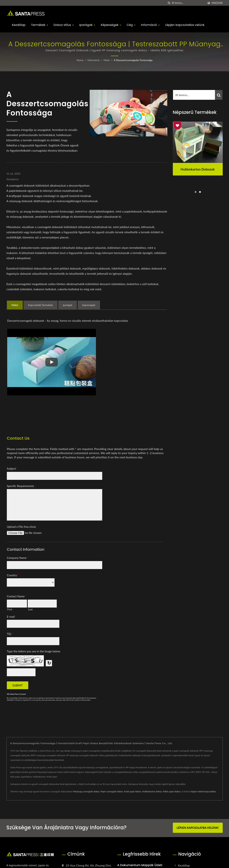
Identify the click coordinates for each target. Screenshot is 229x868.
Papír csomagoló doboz (112, 791)
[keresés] (169, 3)
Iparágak (87, 25)
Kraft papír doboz (133, 791)
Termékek (40, 25)
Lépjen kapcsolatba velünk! (198, 828)
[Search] (188, 3)
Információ (150, 25)
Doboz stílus (64, 25)
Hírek (107, 60)
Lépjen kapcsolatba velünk (185, 25)
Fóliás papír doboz (172, 791)
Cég (131, 25)
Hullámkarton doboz (152, 791)
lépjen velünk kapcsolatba (203, 791)
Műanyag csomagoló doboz (86, 791)
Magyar (217, 3)
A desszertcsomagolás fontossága (133, 60)
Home (80, 60)
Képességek (111, 25)
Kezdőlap (19, 25)
